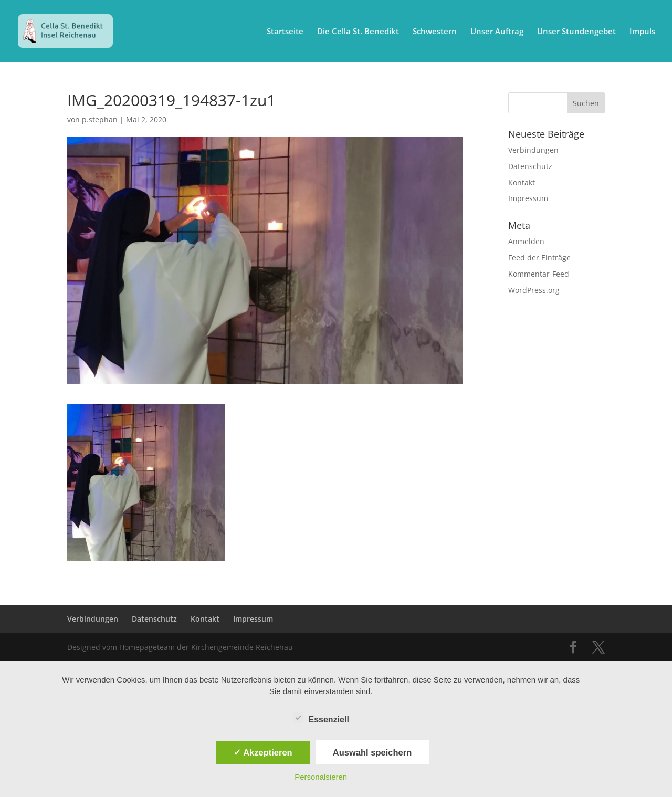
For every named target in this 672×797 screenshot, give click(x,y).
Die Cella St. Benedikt (358, 32)
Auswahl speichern (372, 752)
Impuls (642, 32)
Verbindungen (533, 150)
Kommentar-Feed (539, 274)
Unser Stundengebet (576, 32)
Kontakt (522, 182)
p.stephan (100, 119)
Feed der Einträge (539, 258)
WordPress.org (534, 290)
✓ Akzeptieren (263, 752)
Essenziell (321, 718)
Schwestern (435, 32)
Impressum (528, 198)
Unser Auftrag (497, 32)
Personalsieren (321, 777)
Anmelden (526, 241)
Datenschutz (530, 166)
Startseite (285, 32)
